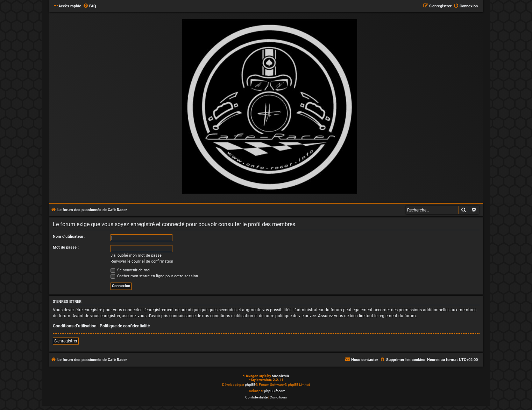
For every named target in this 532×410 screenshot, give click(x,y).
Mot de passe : (66, 247)
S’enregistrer (66, 341)
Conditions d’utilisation (75, 326)
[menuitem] (90, 6)
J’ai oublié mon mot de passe (136, 255)
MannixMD (281, 376)
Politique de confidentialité (125, 326)
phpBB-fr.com (275, 391)
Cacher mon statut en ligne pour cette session (154, 276)
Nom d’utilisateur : (69, 237)
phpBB (250, 385)
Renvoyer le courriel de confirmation (142, 261)
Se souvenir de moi (130, 270)
